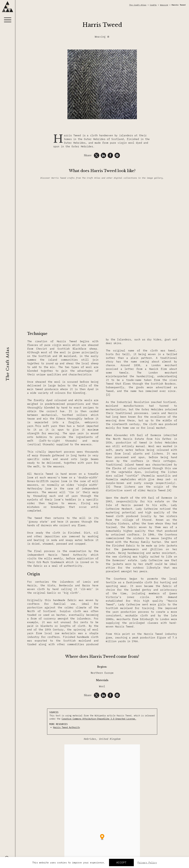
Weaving (164, 5)
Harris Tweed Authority (67, 727)
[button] (97, 155)
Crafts (153, 5)
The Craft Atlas (8, 364)
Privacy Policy (147, 863)
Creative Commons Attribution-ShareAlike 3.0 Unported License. (99, 719)
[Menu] (8, 20)
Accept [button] (121, 862)
